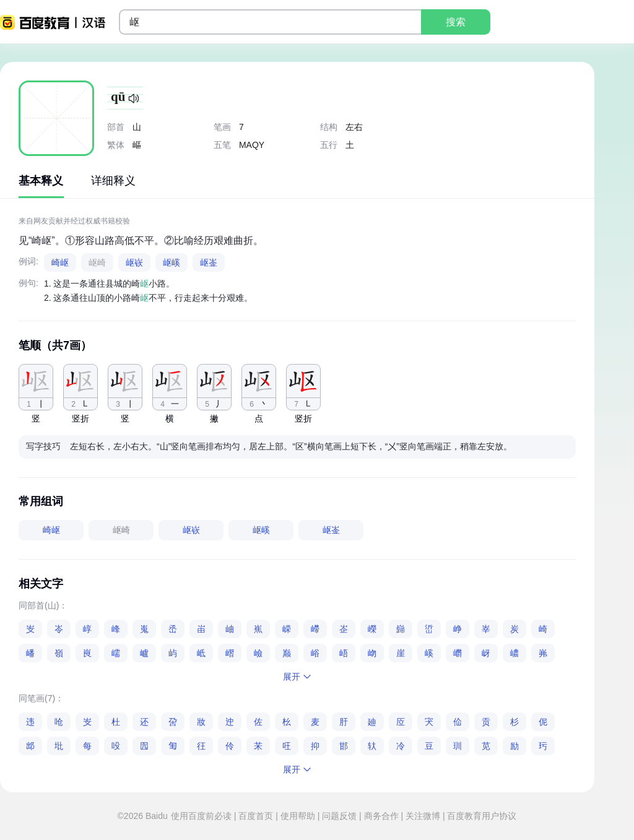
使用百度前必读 (202, 816)
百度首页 (256, 816)
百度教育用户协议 (481, 816)
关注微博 (423, 816)
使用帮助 (298, 816)
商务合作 (381, 816)
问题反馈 (339, 816)
